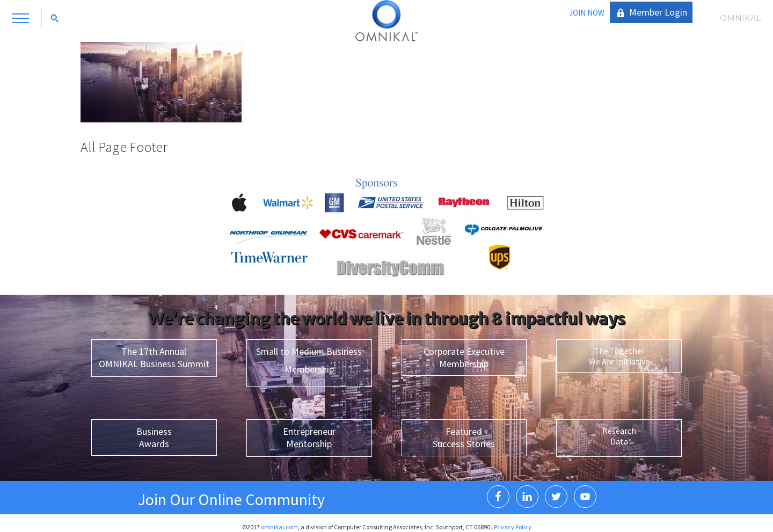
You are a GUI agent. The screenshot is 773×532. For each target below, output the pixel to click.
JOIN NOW (587, 13)
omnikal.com (279, 527)
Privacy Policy (513, 527)
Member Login (658, 12)
